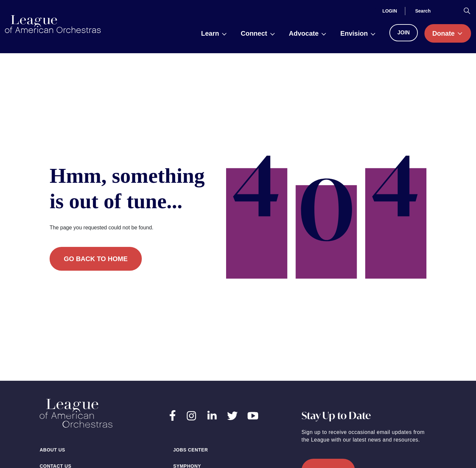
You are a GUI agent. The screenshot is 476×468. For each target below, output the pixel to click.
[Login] (390, 11)
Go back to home (96, 259)
